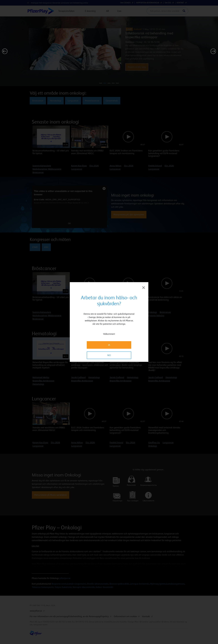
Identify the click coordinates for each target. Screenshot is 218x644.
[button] (5, 51)
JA (109, 345)
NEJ (109, 355)
